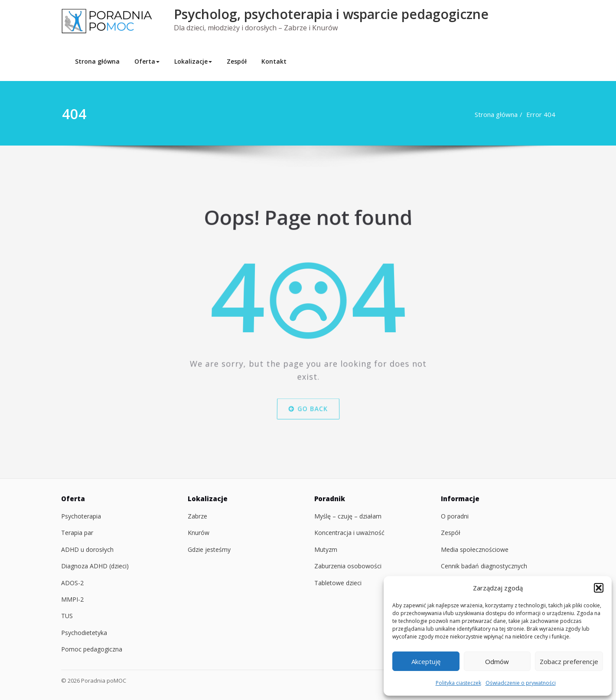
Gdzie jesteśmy (209, 549)
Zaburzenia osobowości (348, 566)
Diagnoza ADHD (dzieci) (95, 566)
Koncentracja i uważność (349, 533)
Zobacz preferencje (569, 661)
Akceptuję (426, 661)
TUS (67, 616)
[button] (599, 588)
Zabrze (197, 516)
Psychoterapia (81, 516)
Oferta (147, 61)
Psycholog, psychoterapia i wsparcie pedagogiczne (331, 14)
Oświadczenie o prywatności (521, 683)
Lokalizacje (193, 61)
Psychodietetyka (84, 633)
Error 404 (545, 114)
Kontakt (274, 61)
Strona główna (97, 61)
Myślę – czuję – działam (348, 516)
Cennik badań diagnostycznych (484, 566)
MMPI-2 (72, 599)
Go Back (308, 404)
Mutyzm (326, 549)
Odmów (497, 661)
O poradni (455, 516)
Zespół (237, 61)
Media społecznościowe (475, 549)
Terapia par (77, 533)
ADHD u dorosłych (87, 549)
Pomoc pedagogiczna (92, 649)
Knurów (199, 533)
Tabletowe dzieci (338, 583)
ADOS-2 (72, 583)
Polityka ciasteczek (458, 683)
